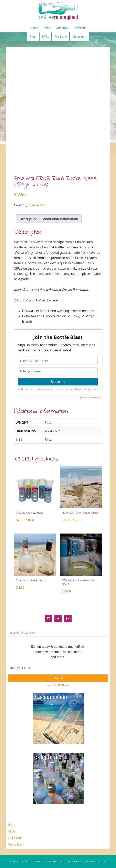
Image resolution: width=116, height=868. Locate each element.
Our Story (15, 838)
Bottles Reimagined (58, 11)
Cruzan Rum (38, 205)
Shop (12, 825)
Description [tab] (28, 219)
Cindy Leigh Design (92, 861)
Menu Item (16, 844)
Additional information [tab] (61, 219)
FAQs (12, 831)
